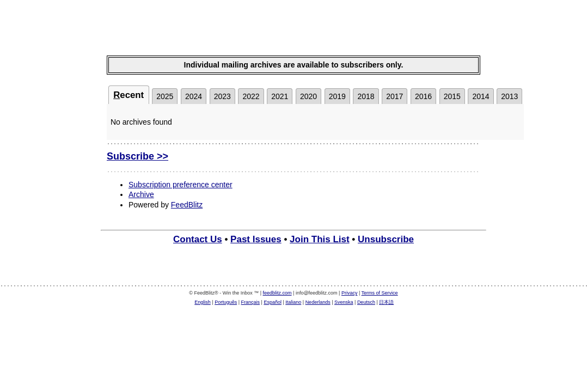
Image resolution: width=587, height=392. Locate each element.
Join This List (320, 239)
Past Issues (256, 239)
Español (273, 302)
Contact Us (198, 239)
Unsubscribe (386, 239)
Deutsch (366, 302)
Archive (141, 194)
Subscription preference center (181, 185)
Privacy (350, 293)
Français (251, 302)
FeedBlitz (187, 205)
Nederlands (318, 302)
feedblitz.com (277, 293)
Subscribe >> (137, 156)
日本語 (386, 302)
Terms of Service (380, 293)
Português (226, 302)
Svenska (344, 302)
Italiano (293, 302)
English (203, 302)
